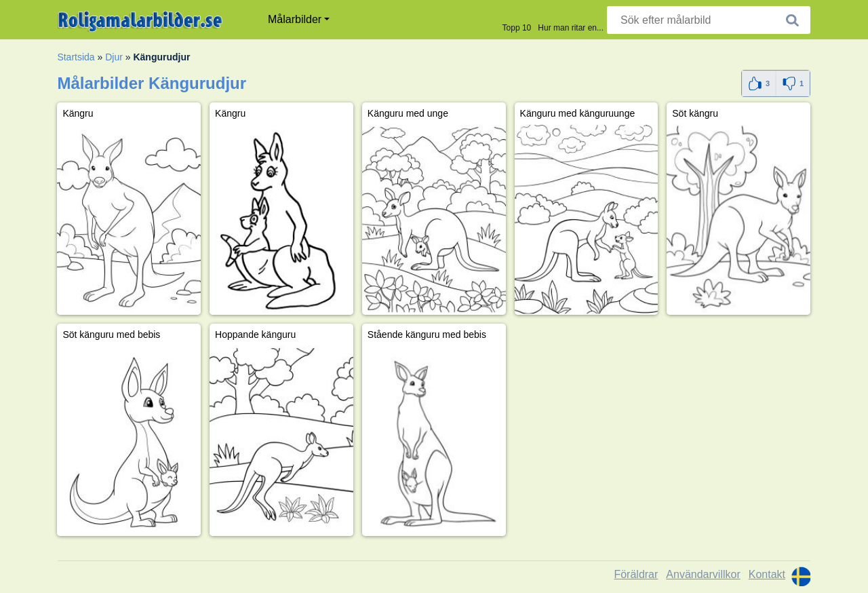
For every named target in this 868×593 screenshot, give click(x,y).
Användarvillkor (703, 574)
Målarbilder (295, 19)
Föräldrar (636, 574)
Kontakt (767, 574)
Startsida (76, 57)
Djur (114, 57)
